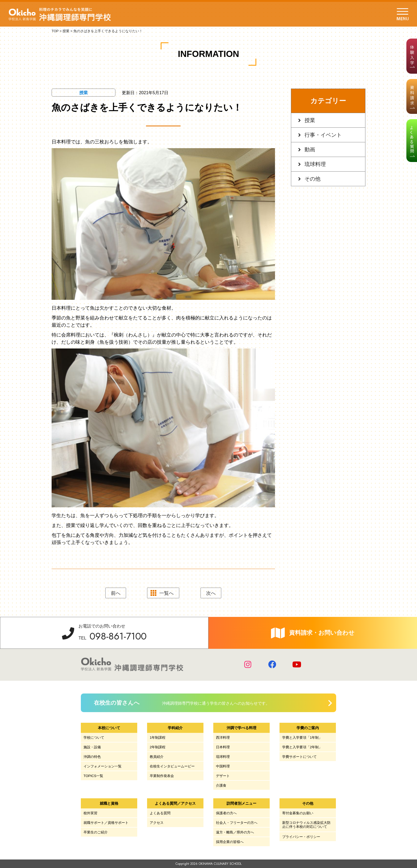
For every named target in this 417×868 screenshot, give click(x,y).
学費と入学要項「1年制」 (302, 738)
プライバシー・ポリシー (301, 837)
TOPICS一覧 (93, 776)
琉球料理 (315, 164)
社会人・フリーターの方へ (237, 823)
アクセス (157, 823)
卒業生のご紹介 (96, 832)
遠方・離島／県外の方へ (235, 832)
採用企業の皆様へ (230, 842)
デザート (223, 776)
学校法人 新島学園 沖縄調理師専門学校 (61, 14)
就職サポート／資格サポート (106, 823)
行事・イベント (323, 135)
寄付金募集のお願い (298, 813)
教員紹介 (157, 757)
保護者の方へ (226, 813)
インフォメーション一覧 (103, 766)
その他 (312, 179)
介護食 (221, 785)
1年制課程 (158, 738)
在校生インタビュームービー (172, 766)
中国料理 (223, 766)
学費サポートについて (299, 757)
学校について (94, 738)
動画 (310, 149)
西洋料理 (223, 738)
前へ (116, 593)
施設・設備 (92, 747)
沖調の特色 (92, 757)
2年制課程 (158, 747)
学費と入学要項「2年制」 (302, 747)
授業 (310, 120)
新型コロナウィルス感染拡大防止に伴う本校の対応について (306, 825)
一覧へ (166, 593)
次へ (211, 593)
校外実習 (90, 813)
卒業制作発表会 (162, 776)
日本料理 (223, 747)
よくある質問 (160, 813)
